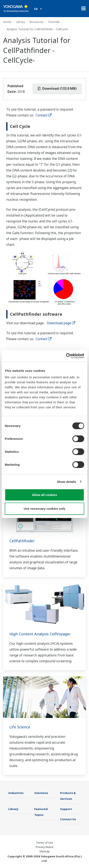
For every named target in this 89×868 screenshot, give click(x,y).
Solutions (41, 793)
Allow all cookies (45, 495)
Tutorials (54, 22)
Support (66, 809)
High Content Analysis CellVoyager (40, 634)
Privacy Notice (45, 847)
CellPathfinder (22, 541)
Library (20, 22)
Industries (16, 793)
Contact (44, 115)
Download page (61, 323)
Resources (36, 22)
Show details (67, 481)
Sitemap (44, 851)
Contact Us (68, 819)
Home (7, 22)
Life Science (20, 727)
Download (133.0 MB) (57, 88)
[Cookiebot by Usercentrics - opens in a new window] (66, 356)
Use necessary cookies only (44, 508)
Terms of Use (44, 843)
